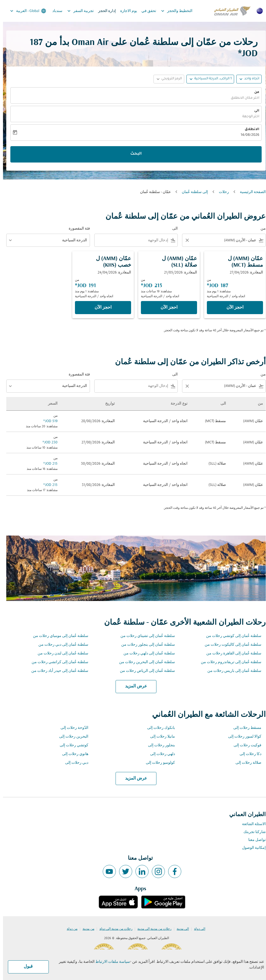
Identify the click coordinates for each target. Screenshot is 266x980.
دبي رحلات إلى (74, 763)
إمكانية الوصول (251, 848)
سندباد (54, 11)
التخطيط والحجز (172, 11)
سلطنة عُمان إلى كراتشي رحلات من (57, 662)
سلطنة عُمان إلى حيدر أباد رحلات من (57, 671)
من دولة (69, 929)
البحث (133, 154)
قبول (25, 967)
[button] (207, 79)
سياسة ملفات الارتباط (110, 962)
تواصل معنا (254, 840)
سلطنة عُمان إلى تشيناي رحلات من (145, 636)
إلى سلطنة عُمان (192, 192)
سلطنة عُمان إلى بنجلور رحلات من (145, 645)
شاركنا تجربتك (252, 832)
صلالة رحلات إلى (245, 763)
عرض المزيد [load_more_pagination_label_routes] (133, 686)
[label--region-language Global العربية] (25, 11)
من (254, 92)
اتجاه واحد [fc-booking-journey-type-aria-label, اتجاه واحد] (249, 79)
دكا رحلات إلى (247, 754)
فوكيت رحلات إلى (244, 745)
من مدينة (85, 929)
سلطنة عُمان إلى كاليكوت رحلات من (230, 645)
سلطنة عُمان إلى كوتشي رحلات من (231, 636)
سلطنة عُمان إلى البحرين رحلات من (144, 662)
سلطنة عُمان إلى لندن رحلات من (60, 653)
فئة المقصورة (76, 229)
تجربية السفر (76, 11)
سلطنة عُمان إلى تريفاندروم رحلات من (228, 662)
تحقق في (146, 11)
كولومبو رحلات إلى (157, 763)
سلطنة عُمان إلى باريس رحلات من (231, 671)
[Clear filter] (184, 240)
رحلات (221, 192)
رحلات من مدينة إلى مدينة (151, 929)
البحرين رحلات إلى (71, 737)
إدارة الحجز (104, 11)
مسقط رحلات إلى (244, 728)
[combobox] (225, 240)
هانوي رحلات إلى (72, 754)
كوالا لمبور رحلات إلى (242, 737)
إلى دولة (197, 929)
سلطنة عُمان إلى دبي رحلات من (60, 645)
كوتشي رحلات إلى (71, 745)
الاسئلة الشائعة (251, 824)
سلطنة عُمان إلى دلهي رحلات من (146, 653)
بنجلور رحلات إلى (158, 745)
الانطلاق (249, 130)
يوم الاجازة (126, 11)
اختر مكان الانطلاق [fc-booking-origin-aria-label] (242, 98)
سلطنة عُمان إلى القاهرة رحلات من (231, 653)
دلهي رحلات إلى (160, 754)
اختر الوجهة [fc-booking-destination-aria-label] (248, 117)
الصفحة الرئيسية (250, 192)
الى (254, 111)
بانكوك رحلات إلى (158, 728)
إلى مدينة (180, 929)
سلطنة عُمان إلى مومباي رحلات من (58, 636)
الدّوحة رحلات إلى (71, 728)
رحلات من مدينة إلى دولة (113, 929)
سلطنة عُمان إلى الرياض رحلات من (144, 671)
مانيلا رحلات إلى (160, 737)
